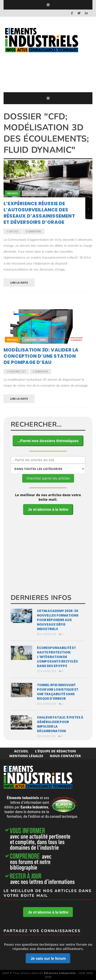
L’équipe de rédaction (56, 751)
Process (13, 340)
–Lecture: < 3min (35, 193)
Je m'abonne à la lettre (48, 509)
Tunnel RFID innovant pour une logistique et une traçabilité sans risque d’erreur (58, 692)
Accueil (21, 751)
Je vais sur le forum (48, 958)
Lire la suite (19, 283)
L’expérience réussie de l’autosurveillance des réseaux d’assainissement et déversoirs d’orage (39, 213)
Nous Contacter (65, 756)
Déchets (13, 193)
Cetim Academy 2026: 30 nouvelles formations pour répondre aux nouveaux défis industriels (58, 620)
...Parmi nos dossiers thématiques (48, 441)
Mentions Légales (26, 756)
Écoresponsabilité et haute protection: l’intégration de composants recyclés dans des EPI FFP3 (57, 657)
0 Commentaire (33, 231)
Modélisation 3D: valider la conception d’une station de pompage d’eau (41, 356)
